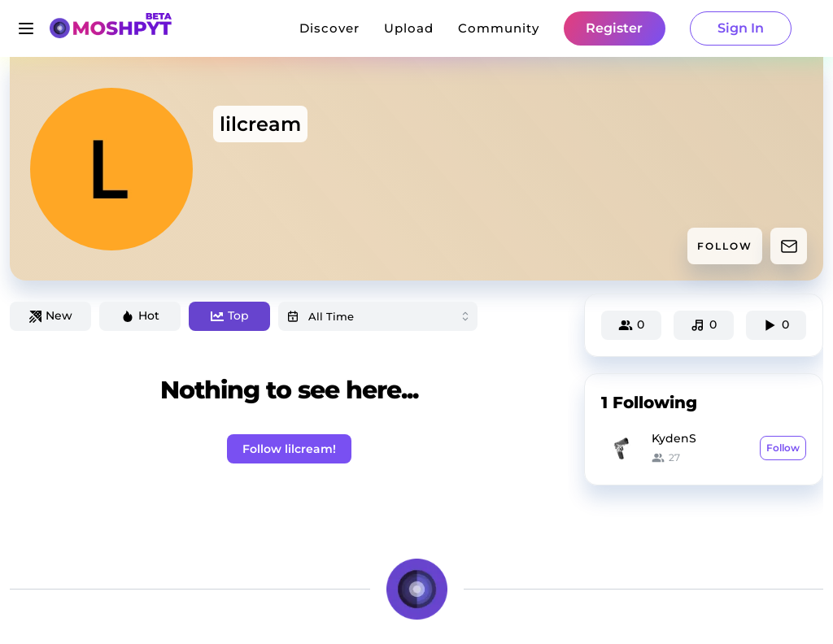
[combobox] (378, 316)
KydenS (674, 438)
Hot (140, 315)
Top (230, 315)
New (51, 315)
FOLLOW (725, 246)
